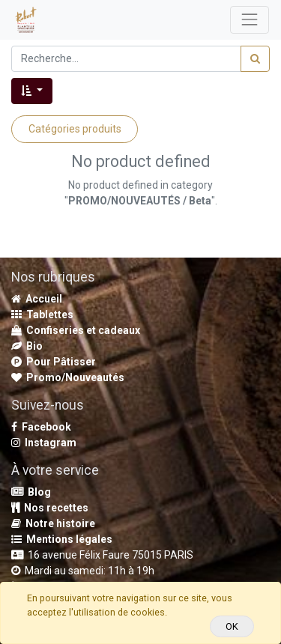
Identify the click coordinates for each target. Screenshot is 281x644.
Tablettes (42, 315)
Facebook (41, 427)
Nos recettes (50, 508)
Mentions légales (62, 539)
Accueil (37, 299)
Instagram (44, 443)
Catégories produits (75, 129)
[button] (32, 91)
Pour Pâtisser (54, 362)
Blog (31, 492)
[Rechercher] (255, 59)
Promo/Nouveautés (68, 377)
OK (232, 626)
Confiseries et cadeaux (76, 330)
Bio (27, 346)
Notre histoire (53, 523)
